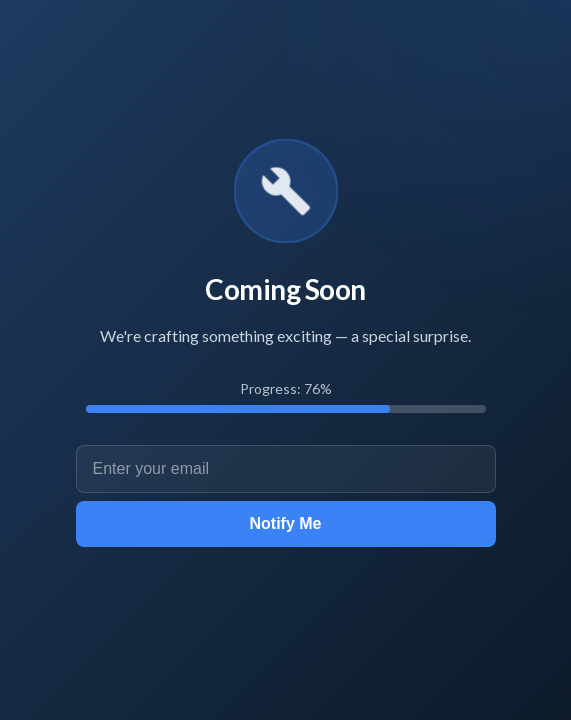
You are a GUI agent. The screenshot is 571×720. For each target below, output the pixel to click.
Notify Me (286, 523)
